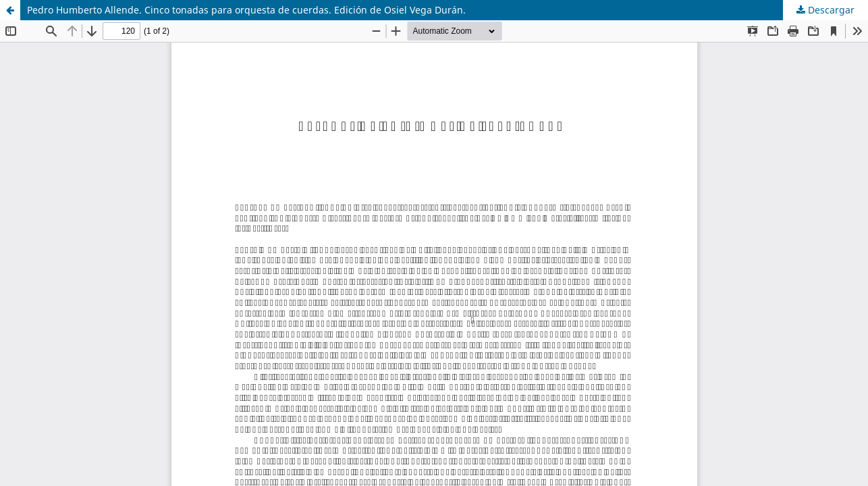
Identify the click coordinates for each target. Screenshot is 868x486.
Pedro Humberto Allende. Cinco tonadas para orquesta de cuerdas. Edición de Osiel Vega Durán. (246, 10)
